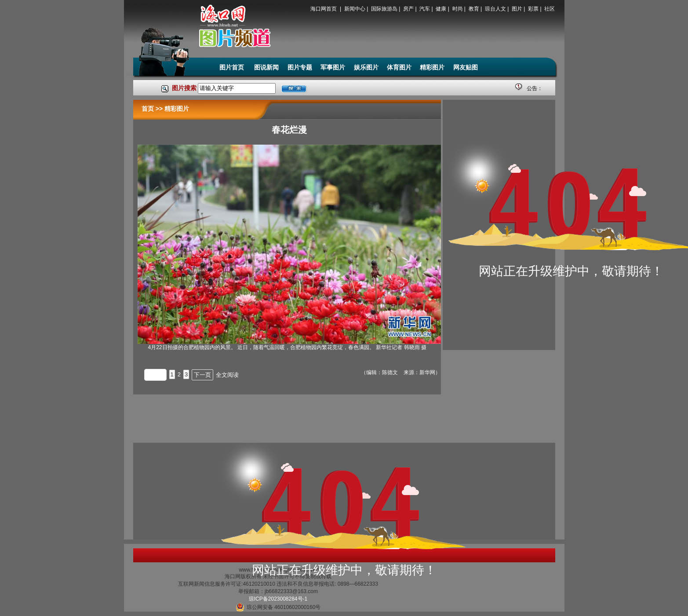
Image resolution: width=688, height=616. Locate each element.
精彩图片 (432, 67)
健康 (441, 9)
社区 (550, 9)
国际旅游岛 (384, 9)
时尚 (458, 9)
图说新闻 (266, 67)
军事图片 (333, 67)
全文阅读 (227, 375)
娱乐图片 (366, 67)
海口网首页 (324, 9)
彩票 (533, 9)
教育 (474, 9)
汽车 (425, 9)
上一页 (155, 375)
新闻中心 (355, 9)
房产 (408, 9)
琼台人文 (495, 9)
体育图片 (399, 67)
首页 (148, 109)
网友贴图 (466, 67)
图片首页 (233, 67)
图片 (517, 9)
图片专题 (300, 67)
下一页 (202, 375)
